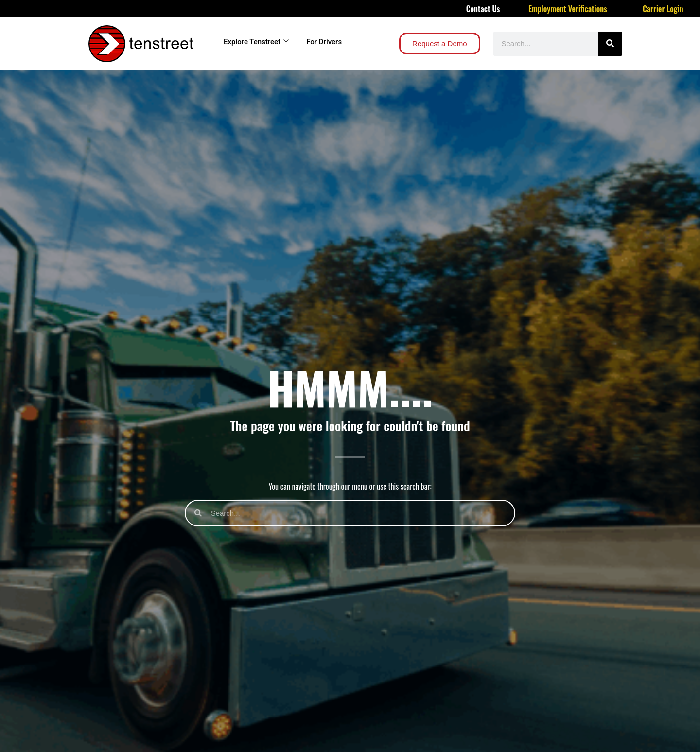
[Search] (610, 44)
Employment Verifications (568, 9)
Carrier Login (663, 9)
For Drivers (324, 42)
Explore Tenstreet (256, 42)
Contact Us (483, 9)
